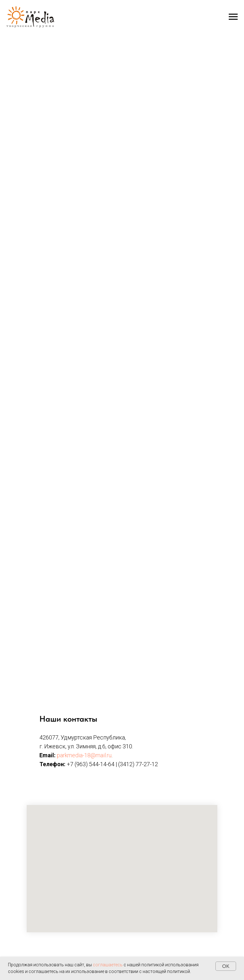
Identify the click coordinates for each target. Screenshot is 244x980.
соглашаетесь (108, 965)
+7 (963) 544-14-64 (91, 764)
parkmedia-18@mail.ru (84, 755)
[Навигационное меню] (233, 17)
